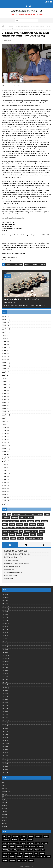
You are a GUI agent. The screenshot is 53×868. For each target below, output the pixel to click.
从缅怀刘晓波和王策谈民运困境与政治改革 (16, 563)
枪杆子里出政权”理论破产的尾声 (13, 557)
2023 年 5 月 (6, 357)
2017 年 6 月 (6, 501)
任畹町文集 (23, 518)
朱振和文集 (33, 524)
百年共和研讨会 (29, 531)
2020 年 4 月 (6, 433)
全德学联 (30, 518)
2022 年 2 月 (6, 375)
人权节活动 (15, 518)
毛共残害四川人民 (9, 569)
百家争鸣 (4, 812)
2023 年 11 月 (6, 347)
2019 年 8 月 (6, 452)
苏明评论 (33, 535)
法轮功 (16, 531)
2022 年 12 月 (6, 363)
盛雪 (36, 531)
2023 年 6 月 (6, 354)
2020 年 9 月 (6, 418)
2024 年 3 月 (6, 344)
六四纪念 (23, 521)
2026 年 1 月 (6, 317)
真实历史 (5, 535)
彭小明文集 (45, 521)
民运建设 (30, 528)
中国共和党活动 (6, 791)
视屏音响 (4, 814)
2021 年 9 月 (6, 390)
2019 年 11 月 (6, 449)
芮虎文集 (26, 535)
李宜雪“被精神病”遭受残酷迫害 (13, 572)
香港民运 (40, 538)
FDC (4, 514)
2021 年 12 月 (6, 381)
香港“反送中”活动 (30, 538)
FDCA (8, 264)
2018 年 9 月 (6, 476)
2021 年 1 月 (6, 412)
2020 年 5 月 (6, 430)
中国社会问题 (6, 518)
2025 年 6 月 (6, 323)
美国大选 (12, 535)
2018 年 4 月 (6, 489)
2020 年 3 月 (6, 436)
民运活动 (35, 264)
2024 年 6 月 (6, 338)
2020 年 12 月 (6, 415)
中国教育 (47, 514)
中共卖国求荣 (16, 514)
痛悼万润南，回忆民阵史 (11, 560)
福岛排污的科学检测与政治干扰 (13, 566)
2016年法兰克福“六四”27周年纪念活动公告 (21, 299)
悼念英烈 (12, 524)
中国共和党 (39, 514)
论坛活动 (43, 264)
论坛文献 (4, 823)
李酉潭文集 (41, 524)
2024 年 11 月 (6, 332)
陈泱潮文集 (21, 538)
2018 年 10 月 (6, 473)
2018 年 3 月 (6, 492)
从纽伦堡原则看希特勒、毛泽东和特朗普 (16, 551)
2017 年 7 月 (6, 498)
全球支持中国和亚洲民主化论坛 (11, 521)
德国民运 (27, 264)
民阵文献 (4, 806)
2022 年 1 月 (6, 378)
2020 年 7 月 (6, 424)
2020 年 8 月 (6, 421)
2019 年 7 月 (6, 455)
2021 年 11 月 (6, 384)
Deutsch (4, 782)
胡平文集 (19, 535)
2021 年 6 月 (6, 400)
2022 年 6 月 (6, 369)
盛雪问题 (42, 531)
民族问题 (23, 528)
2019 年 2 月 (6, 470)
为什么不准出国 (9, 579)
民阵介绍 (4, 803)
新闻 (3, 797)
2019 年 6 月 (6, 458)
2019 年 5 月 (6, 461)
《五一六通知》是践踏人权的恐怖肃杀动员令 (17, 554)
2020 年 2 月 (6, 440)
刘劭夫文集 (31, 521)
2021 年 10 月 (6, 387)
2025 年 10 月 (6, 320)
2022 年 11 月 (6, 366)
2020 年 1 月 (6, 443)
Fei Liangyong (17, 264)
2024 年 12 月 (6, 329)
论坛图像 (4, 820)
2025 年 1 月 (6, 326)
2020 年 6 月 (6, 427)
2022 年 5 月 (6, 372)
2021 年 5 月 (6, 403)
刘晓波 (38, 521)
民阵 (43, 528)
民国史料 (16, 528)
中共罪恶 (32, 514)
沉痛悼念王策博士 (7, 531)
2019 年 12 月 (6, 446)
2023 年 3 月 (6, 360)
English (4, 785)
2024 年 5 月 (6, 341)
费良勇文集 (6, 538)
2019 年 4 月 (6, 464)
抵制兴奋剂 (20, 524)
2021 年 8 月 (6, 394)
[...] (45, 305)
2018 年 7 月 (6, 479)
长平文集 (13, 538)
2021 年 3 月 (6, 406)
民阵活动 (4, 809)
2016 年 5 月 (6, 504)
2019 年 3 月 (6, 467)
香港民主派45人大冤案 (11, 576)
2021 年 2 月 (6, 409)
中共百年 (25, 514)
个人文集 (4, 788)
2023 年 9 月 (6, 351)
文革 (26, 524)
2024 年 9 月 (6, 335)
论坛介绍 (4, 817)
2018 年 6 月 (6, 483)
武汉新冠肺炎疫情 (7, 528)
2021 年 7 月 (6, 397)
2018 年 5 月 (6, 486)
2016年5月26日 (7, 40)
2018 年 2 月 (6, 495)
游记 (21, 531)
